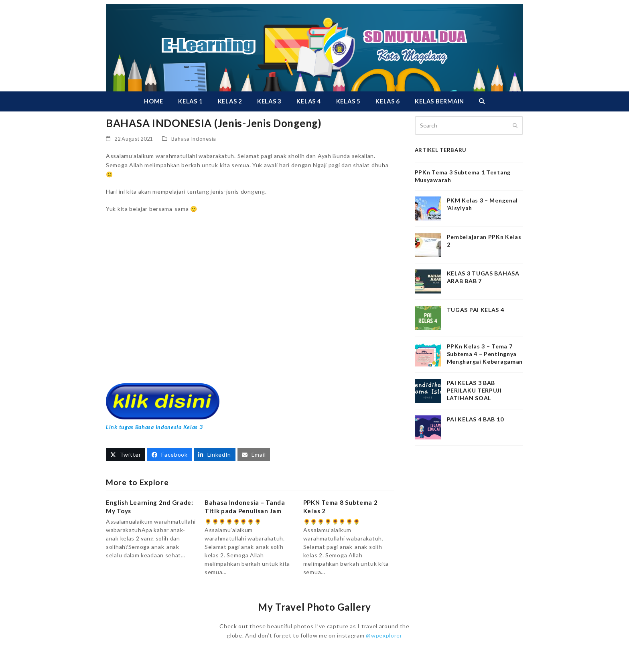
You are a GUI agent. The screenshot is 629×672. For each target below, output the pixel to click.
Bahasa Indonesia (194, 139)
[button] (482, 101)
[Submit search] (515, 125)
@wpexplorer (384, 635)
